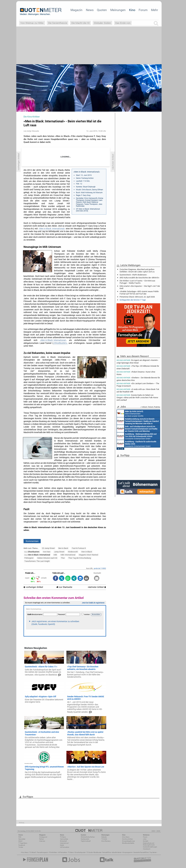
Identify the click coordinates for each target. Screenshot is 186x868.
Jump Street (59, 552)
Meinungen (118, 10)
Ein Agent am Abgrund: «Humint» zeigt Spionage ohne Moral (137, 361)
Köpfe (62, 845)
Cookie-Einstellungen (150, 847)
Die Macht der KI (81, 23)
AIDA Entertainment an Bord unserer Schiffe (130, 413)
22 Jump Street (48, 548)
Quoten (102, 10)
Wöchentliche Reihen (88, 837)
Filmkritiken (53, 852)
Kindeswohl (73, 552)
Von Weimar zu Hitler (32, 23)
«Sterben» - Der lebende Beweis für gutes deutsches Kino (138, 379)
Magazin (76, 10)
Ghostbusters (32, 552)
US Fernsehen (62, 852)
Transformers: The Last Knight (37, 561)
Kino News (25, 852)
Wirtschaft (63, 841)
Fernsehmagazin (43, 852)
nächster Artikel (97, 587)
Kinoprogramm (128, 852)
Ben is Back (63, 548)
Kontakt (146, 841)
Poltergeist (29, 558)
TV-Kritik (104, 839)
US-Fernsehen (65, 847)
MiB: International (68, 555)
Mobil (20, 841)
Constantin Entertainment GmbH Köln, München (137, 429)
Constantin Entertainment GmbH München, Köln (138, 421)
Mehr (154, 10)
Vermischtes (64, 839)
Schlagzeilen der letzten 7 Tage (133, 300)
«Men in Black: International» (52, 229)
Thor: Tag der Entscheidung (80, 558)
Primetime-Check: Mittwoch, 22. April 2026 (137, 297)
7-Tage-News (23, 843)
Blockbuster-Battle (128, 843)
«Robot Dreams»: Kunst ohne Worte (136, 373)
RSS (20, 837)
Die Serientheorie (58, 23)
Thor (63, 558)
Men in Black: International (37, 555)
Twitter (21, 847)
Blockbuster (97, 852)
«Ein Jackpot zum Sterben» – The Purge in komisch (138, 385)
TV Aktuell (33, 852)
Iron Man (47, 552)
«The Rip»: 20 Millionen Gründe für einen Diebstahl (138, 367)
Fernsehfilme (107, 852)
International (64, 843)
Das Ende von (123, 23)
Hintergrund (43, 837)
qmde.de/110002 (100, 568)
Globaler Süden (102, 23)
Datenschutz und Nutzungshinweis (149, 844)
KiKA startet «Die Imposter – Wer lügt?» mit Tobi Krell (140, 287)
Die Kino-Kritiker (127, 839)
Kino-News (126, 837)
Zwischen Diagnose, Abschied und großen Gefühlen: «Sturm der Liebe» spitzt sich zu (137, 270)
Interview (42, 841)
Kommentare (32, 541)
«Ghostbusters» (60, 343)
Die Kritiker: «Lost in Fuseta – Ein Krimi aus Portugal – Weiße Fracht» (137, 282)
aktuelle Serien (117, 852)
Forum (143, 10)
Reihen (42, 839)
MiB (55, 555)
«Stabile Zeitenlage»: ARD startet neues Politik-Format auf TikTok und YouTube (139, 293)
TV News (71, 852)
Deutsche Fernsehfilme (141, 852)
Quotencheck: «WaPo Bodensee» (133, 275)
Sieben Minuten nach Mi (47, 558)
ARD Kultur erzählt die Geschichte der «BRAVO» (139, 278)
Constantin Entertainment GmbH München (137, 436)
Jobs (145, 839)
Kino (132, 10)
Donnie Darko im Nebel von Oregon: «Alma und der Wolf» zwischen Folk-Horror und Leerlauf (137, 397)
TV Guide (90, 852)
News (90, 10)
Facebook (22, 845)
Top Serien (153, 852)
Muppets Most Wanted (88, 555)
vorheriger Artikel (33, 587)
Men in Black (87, 552)
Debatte (104, 837)
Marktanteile (85, 839)
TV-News (63, 837)
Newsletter (22, 839)
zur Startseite (64, 587)
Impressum (147, 849)
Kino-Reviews (106, 841)
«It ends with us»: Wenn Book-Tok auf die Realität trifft (138, 390)
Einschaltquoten (80, 852)
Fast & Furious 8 (79, 548)
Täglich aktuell (86, 841)
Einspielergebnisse (128, 841)
